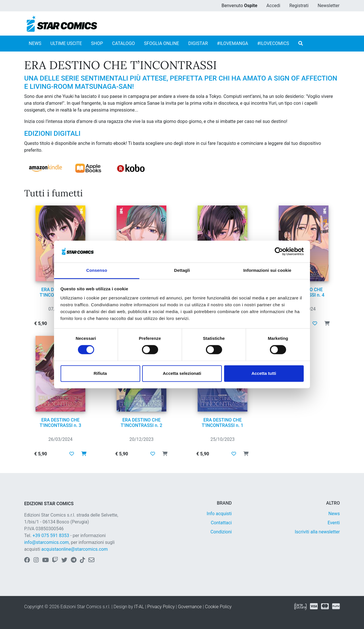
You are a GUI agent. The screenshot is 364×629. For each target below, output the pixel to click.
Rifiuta (100, 373)
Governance (190, 607)
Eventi (334, 523)
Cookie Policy (218, 607)
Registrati (299, 6)
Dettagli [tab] (182, 270)
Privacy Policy (161, 607)
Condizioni (221, 532)
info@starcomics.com (46, 542)
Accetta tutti (264, 373)
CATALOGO (123, 43)
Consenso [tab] (97, 270)
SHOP (97, 43)
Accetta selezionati (182, 373)
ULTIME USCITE (66, 43)
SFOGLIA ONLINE (162, 43)
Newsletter (329, 6)
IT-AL (139, 607)
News (334, 514)
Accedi (273, 6)
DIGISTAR (198, 43)
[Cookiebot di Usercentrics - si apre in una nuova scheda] (279, 252)
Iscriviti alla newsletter (317, 532)
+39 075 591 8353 (51, 536)
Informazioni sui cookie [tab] (267, 270)
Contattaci (221, 523)
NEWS (35, 43)
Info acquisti (219, 514)
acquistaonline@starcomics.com (75, 549)
